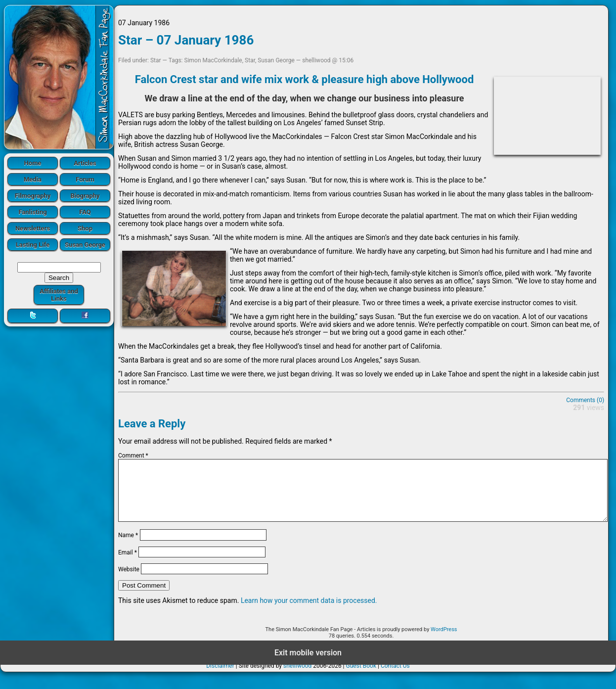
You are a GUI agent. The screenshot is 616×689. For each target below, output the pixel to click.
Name (128, 547)
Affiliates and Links (59, 295)
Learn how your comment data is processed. (309, 612)
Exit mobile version (308, 665)
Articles (85, 163)
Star (156, 60)
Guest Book (361, 678)
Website (129, 581)
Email (128, 564)
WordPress (444, 641)
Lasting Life (33, 245)
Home (33, 163)
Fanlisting (32, 212)
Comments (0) (585, 400)
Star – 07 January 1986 (186, 40)
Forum (85, 179)
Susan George (85, 245)
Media (33, 179)
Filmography (33, 196)
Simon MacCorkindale (213, 60)
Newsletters (33, 228)
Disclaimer (220, 678)
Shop (85, 228)
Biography (85, 196)
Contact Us (395, 678)
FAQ (85, 212)
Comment (133, 456)
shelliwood (297, 678)
